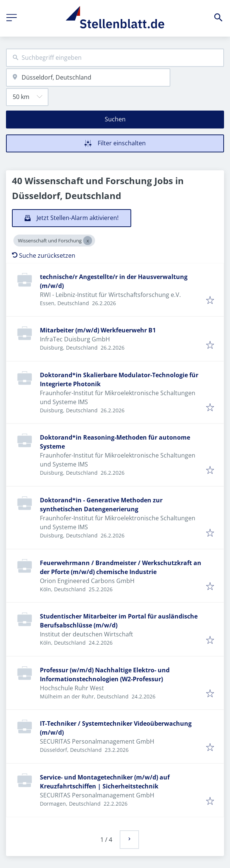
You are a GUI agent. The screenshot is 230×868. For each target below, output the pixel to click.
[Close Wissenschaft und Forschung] (88, 241)
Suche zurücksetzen (44, 255)
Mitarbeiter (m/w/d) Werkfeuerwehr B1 (98, 330)
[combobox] (115, 58)
